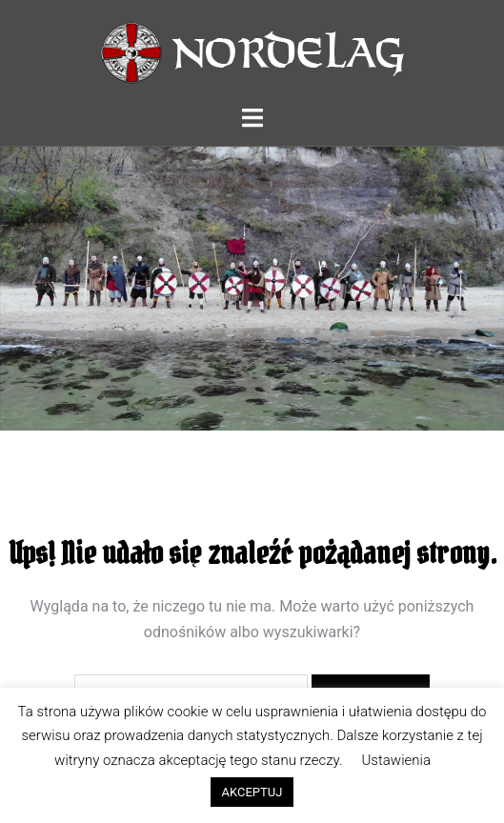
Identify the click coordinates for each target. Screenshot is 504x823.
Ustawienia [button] (396, 760)
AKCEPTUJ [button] (252, 792)
